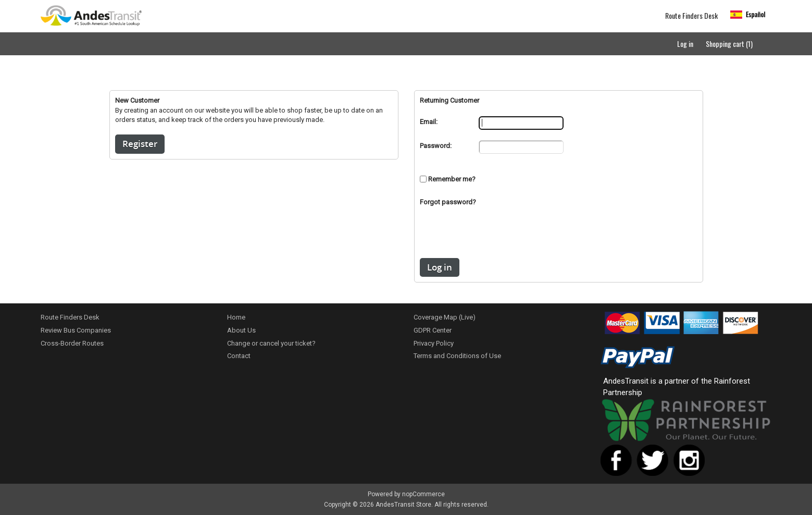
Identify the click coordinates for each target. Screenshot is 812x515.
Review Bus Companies (76, 330)
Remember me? (452, 179)
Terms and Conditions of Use (457, 356)
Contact (239, 356)
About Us (241, 330)
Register (140, 144)
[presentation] (559, 238)
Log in (685, 44)
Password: (436, 146)
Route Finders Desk (691, 16)
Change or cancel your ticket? (271, 343)
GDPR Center (433, 330)
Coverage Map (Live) (445, 317)
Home (236, 317)
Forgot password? (448, 202)
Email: (429, 122)
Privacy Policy (434, 343)
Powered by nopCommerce (406, 494)
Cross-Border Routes (72, 343)
